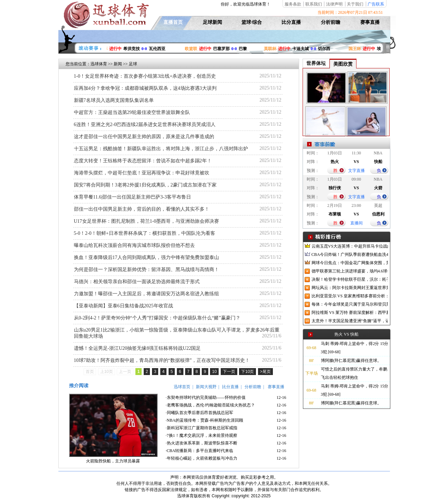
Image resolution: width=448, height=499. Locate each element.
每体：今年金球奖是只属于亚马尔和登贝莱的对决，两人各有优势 (350, 304)
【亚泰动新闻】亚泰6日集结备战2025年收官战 (123, 306)
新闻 (118, 64)
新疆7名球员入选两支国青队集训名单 (114, 100)
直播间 (356, 223)
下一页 (229, 372)
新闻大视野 (206, 387)
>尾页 (265, 372)
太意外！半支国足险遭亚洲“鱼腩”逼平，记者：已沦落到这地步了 (350, 321)
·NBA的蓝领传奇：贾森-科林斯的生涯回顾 (204, 420)
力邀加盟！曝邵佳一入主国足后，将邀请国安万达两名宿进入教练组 (146, 294)
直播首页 (173, 22)
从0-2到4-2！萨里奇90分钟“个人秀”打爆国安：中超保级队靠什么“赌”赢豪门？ (157, 318)
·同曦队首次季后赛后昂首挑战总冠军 (199, 413)
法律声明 (334, 4)
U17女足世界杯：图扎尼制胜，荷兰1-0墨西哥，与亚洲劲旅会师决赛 (147, 221)
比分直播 (291, 22)
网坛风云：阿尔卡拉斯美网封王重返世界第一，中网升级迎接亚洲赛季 (350, 288)
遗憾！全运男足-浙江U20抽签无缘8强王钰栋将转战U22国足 (137, 348)
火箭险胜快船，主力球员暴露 (113, 461)
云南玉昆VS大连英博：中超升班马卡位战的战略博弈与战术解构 (350, 246)
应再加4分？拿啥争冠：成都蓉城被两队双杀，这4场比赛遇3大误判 (145, 88)
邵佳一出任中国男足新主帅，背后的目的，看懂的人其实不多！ (142, 209)
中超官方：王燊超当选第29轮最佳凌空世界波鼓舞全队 (132, 112)
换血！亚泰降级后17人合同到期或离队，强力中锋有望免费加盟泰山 (146, 257)
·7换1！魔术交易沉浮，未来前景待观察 (202, 435)
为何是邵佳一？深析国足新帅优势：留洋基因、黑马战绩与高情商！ (146, 270)
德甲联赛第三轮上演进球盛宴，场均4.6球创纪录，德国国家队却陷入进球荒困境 (350, 271)
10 (214, 372)
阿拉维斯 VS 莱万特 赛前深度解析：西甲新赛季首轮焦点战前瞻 (350, 313)
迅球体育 (99, 64)
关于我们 (355, 4)
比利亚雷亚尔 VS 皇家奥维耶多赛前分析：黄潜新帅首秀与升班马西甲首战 (350, 296)
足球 (133, 64)
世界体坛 (316, 63)
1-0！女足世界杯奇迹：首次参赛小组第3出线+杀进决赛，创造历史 (145, 76)
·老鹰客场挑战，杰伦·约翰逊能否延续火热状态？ (210, 405)
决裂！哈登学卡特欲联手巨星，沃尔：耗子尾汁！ (350, 279)
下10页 (247, 372)
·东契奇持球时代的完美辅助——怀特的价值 (206, 397)
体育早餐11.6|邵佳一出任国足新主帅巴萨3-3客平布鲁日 (132, 197)
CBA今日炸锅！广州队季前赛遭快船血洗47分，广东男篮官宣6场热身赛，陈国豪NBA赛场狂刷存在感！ (350, 255)
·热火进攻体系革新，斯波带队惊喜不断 (202, 443)
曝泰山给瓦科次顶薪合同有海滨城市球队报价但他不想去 (134, 245)
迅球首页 (182, 387)
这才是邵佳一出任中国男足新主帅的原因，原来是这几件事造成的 (144, 137)
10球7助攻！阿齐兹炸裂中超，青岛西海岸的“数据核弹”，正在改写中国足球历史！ (162, 360)
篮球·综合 (252, 22)
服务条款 (293, 4)
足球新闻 (212, 22)
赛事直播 (370, 22)
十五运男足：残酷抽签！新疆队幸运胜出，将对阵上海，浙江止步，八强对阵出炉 (161, 149)
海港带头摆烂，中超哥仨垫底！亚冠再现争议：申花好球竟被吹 (142, 173)
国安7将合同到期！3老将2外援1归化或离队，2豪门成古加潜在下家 (145, 185)
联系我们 (314, 4)
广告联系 (376, 4)
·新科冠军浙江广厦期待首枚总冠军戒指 (202, 428)
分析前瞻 (331, 22)
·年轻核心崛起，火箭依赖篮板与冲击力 (202, 458)
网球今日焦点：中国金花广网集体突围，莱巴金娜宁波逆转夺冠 (350, 263)
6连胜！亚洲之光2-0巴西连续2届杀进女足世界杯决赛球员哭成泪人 (145, 124)
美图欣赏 (343, 64)
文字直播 (356, 171)
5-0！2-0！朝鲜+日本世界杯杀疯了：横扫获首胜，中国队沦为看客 (145, 233)
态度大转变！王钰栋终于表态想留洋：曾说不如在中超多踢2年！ (143, 161)
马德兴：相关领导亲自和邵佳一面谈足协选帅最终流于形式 (137, 282)
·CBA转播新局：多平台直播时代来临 (200, 451)
